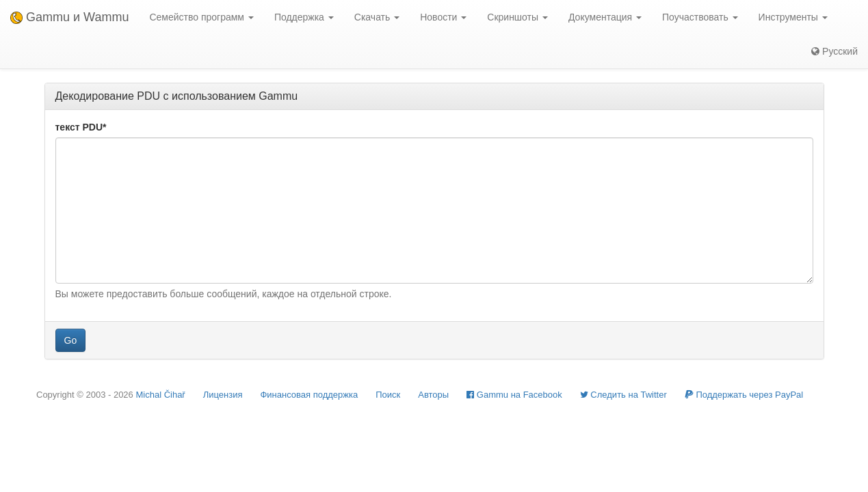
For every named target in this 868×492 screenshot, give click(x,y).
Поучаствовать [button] (700, 17)
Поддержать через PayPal (744, 395)
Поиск (388, 395)
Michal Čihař (160, 395)
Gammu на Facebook (514, 395)
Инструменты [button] (793, 17)
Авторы (433, 395)
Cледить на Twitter (623, 395)
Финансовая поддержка (309, 395)
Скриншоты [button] (517, 17)
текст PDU (81, 127)
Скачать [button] (377, 17)
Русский (834, 51)
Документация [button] (605, 17)
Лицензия (223, 395)
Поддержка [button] (304, 17)
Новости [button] (443, 17)
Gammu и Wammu (69, 17)
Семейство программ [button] (201, 17)
